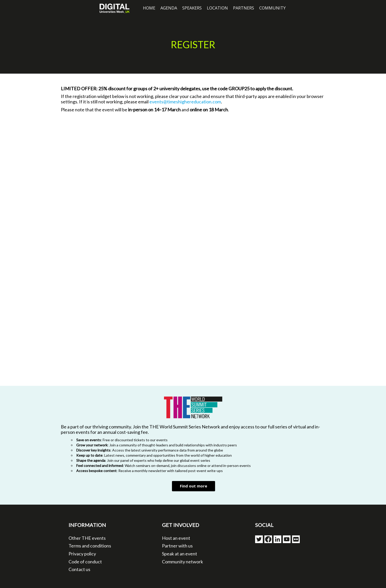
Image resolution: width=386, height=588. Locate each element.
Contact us (79, 569)
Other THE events (87, 538)
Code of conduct (85, 562)
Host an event (176, 538)
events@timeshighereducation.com (185, 102)
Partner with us (177, 546)
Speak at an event (180, 554)
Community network (182, 562)
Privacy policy (82, 554)
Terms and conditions (90, 546)
